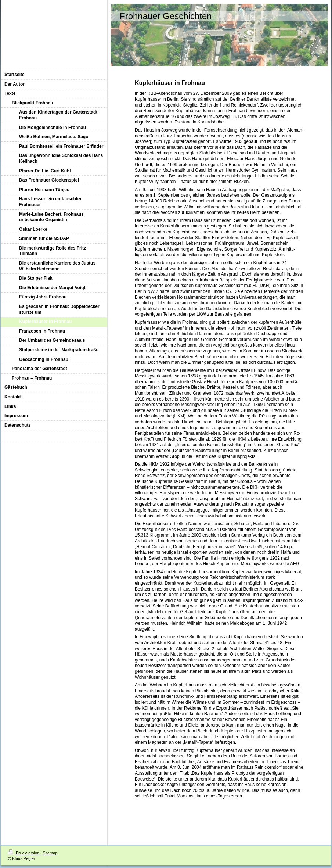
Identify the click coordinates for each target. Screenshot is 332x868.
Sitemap (50, 853)
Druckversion (24, 853)
